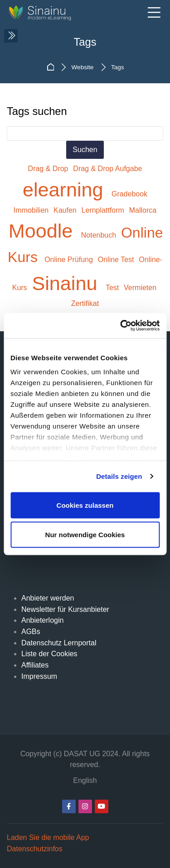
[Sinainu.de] (46, 13)
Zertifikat (85, 303)
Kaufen (66, 210)
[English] (85, 781)
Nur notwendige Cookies (85, 535)
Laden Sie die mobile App (48, 837)
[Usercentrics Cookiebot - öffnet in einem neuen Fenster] (121, 326)
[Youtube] (102, 806)
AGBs (31, 632)
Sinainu (67, 283)
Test (113, 288)
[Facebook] (69, 806)
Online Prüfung (70, 260)
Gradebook (129, 194)
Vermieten (140, 288)
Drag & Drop (49, 169)
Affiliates (35, 665)
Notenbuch (100, 235)
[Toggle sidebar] (11, 36)
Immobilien (32, 210)
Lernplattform (104, 210)
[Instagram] (85, 806)
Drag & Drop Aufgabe (107, 169)
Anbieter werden (48, 598)
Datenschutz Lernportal (59, 643)
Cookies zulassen (85, 505)
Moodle (44, 231)
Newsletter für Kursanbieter (65, 609)
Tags (118, 67)
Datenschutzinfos (35, 849)
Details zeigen (119, 476)
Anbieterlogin (42, 620)
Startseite (52, 67)
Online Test (117, 260)
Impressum (39, 676)
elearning (66, 190)
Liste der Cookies (49, 654)
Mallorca (143, 210)
